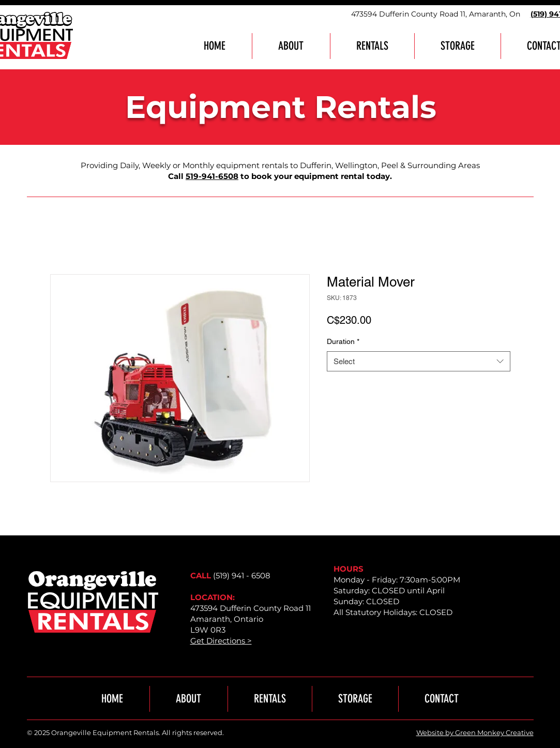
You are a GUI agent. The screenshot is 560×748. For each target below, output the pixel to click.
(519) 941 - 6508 (242, 575)
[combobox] (419, 361)
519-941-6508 (212, 176)
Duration (343, 341)
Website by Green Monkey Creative (475, 732)
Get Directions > (221, 641)
